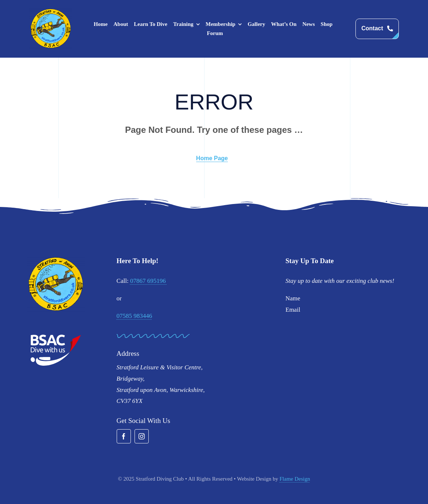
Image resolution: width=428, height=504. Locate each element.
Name (293, 298)
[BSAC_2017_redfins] (56, 337)
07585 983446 (135, 316)
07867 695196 (149, 281)
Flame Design (295, 479)
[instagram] (142, 436)
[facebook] (124, 436)
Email (293, 310)
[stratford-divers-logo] (51, 11)
